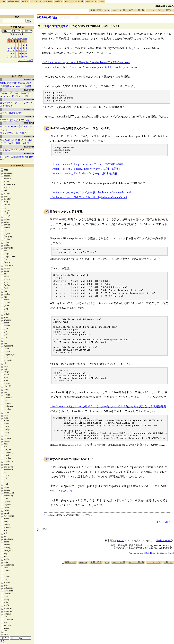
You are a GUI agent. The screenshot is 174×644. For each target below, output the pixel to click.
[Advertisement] (112, 595)
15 (23, 51)
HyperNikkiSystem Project (162, 573)
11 (11, 51)
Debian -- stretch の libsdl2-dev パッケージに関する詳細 (84, 177)
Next (25, 38)
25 (11, 57)
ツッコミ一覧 (154, 10)
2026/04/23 (29, 147)
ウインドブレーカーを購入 (13, 133)
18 (11, 54)
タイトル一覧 (119, 10)
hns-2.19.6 (144, 573)
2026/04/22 (29, 153)
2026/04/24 (29, 136)
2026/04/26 (29, 116)
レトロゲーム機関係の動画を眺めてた (17, 158)
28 (20, 57)
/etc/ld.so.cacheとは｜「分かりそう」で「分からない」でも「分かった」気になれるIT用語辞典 (109, 422)
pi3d (65, 26)
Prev (10, 38)
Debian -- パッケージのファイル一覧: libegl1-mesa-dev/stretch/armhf (91, 196)
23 (26, 54)
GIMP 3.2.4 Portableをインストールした (16, 128)
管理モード (70, 583)
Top (3, 1)
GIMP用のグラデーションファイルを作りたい (16, 105)
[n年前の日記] (68, 17)
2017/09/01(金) (47, 17)
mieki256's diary (164, 6)
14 (20, 51)
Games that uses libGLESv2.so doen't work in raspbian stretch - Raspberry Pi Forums (90, 67)
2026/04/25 (29, 123)
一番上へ (168, 583)
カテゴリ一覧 (17, 166)
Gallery (59, 1)
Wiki (67, 1)
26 (14, 57)
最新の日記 (96, 10)
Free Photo (91, 1)
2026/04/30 (29, 79)
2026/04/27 (29, 109)
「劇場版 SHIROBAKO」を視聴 (16, 86)
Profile (25, 1)
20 (17, 54)
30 (26, 57)
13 (17, 51)
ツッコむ (164, 542)
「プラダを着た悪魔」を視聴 (15, 143)
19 (14, 54)
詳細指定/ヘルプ (164, 561)
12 (14, 51)
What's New (13, 1)
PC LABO (36, 1)
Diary (101, 1)
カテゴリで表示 (26, 60)
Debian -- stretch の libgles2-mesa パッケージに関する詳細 (86, 172)
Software (48, 1)
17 (8, 54)
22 (23, 54)
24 (8, 57)
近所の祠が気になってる (12, 150)
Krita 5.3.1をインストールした (15, 120)
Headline (83, 583)
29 (23, 57)
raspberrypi (52, 26)
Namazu (120, 561)
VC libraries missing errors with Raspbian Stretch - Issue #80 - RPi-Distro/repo (87, 62)
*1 (45, 535)
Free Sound (78, 1)
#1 (40, 26)
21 (20, 54)
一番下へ (168, 10)
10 (8, 51)
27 (17, 57)
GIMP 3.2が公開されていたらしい (17, 140)
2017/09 (17, 38)
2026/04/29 (29, 90)
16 (26, 51)
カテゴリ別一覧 (136, 10)
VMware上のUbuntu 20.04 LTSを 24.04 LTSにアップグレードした (16, 95)
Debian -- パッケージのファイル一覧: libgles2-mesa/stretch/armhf (89, 201)
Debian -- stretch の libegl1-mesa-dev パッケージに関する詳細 (88, 168)
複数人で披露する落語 (11, 113)
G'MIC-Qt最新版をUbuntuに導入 (16, 83)
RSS (107, 10)
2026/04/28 (29, 100)
